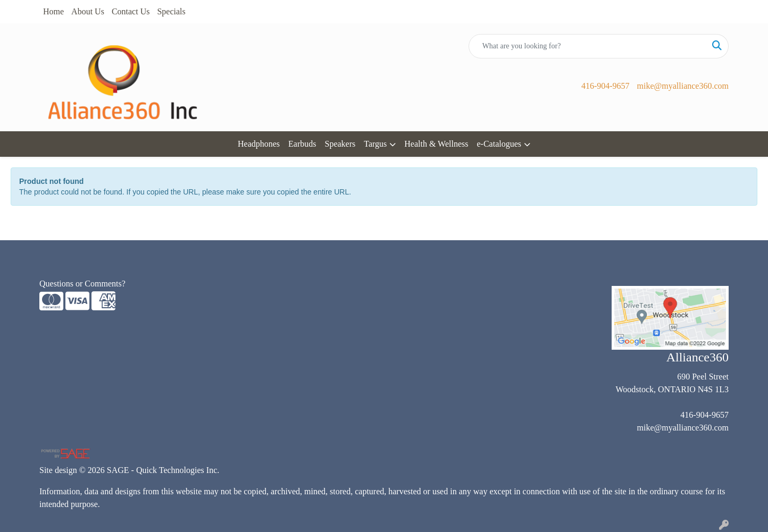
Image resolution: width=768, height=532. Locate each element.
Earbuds (302, 144)
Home (53, 11)
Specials (171, 11)
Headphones (259, 144)
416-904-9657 (606, 86)
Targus (375, 144)
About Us (88, 11)
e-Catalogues (499, 144)
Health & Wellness (436, 144)
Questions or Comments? (82, 284)
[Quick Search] (587, 46)
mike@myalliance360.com (683, 86)
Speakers (340, 144)
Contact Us (131, 11)
